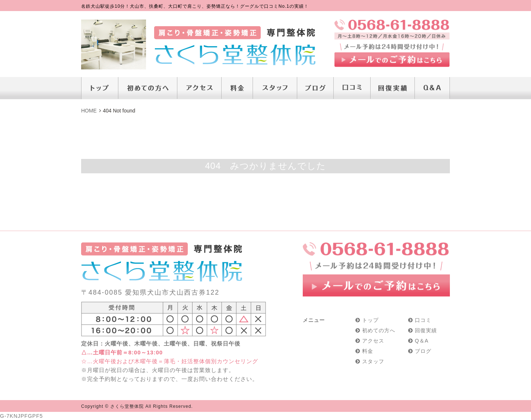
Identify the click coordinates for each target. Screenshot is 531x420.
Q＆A (422, 341)
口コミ (423, 320)
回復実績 (426, 330)
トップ (370, 320)
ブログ (423, 351)
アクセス (373, 341)
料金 (368, 351)
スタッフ (373, 361)
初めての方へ (379, 330)
